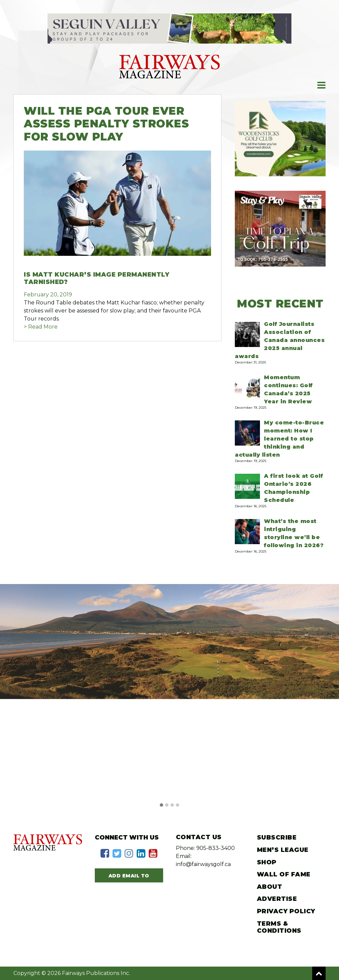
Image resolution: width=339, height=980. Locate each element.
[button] (161, 805)
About (270, 887)
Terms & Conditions (279, 927)
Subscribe (277, 838)
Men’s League (283, 850)
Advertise (277, 899)
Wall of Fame (284, 874)
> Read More (41, 327)
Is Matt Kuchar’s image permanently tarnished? (96, 278)
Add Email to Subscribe (129, 877)
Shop (267, 862)
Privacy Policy (286, 911)
